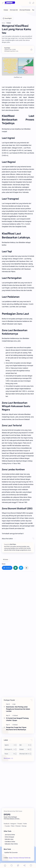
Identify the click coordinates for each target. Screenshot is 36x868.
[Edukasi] (6, 10)
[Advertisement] (18, 594)
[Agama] (11, 745)
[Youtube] (7, 826)
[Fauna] (11, 754)
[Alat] (14, 704)
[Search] (30, 3)
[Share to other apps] (26, 568)
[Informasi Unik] (14, 10)
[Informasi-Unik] (25, 754)
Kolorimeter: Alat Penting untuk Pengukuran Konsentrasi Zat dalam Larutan (18, 709)
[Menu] (18, 865)
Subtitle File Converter (11, 853)
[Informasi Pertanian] (25, 10)
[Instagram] (13, 824)
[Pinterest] (18, 826)
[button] (33, 3)
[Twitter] (25, 824)
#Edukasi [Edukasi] (6, 560)
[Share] (24, 865)
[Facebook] (6, 824)
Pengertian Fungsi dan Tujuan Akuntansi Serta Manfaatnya (16, 728)
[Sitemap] (24, 826)
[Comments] (31, 865)
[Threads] (20, 824)
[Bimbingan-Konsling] (11, 749)
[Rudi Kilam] (7, 48)
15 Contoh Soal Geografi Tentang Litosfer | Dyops (17, 719)
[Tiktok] (13, 826)
